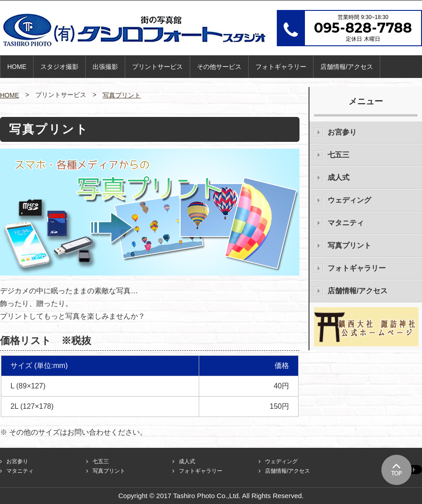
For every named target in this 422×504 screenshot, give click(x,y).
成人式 (339, 177)
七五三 (339, 155)
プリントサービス (157, 67)
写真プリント (122, 95)
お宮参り (342, 132)
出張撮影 (105, 67)
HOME (17, 67)
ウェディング (349, 200)
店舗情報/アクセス (347, 67)
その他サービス (219, 67)
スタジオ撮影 (59, 67)
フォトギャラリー (281, 67)
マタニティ (346, 223)
